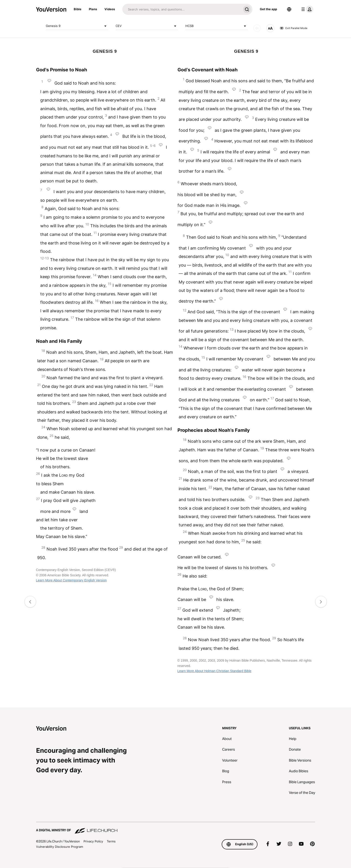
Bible (78, 9)
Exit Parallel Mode (294, 28)
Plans (93, 9)
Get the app (268, 9)
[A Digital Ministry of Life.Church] (176, 828)
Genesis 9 (77, 26)
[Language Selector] (289, 9)
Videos (110, 9)
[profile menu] (306, 9)
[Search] (182, 9)
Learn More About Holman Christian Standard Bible (214, 671)
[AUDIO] (257, 28)
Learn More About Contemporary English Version (71, 580)
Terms (111, 841)
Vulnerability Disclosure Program (60, 847)
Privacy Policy (93, 841)
